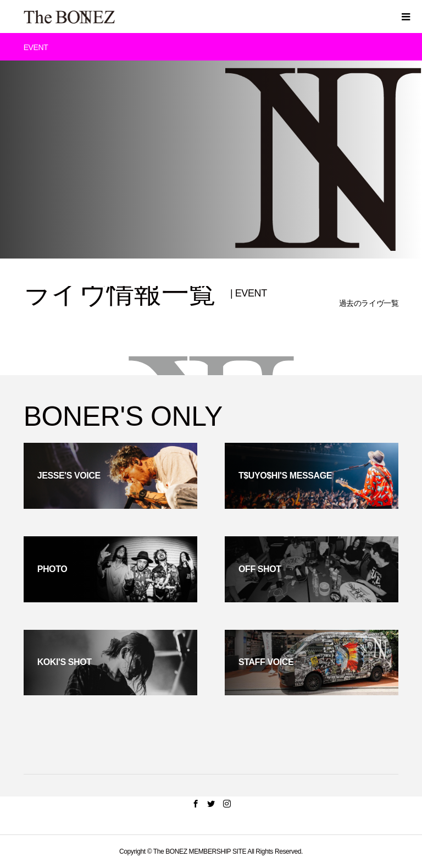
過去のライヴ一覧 (369, 303)
